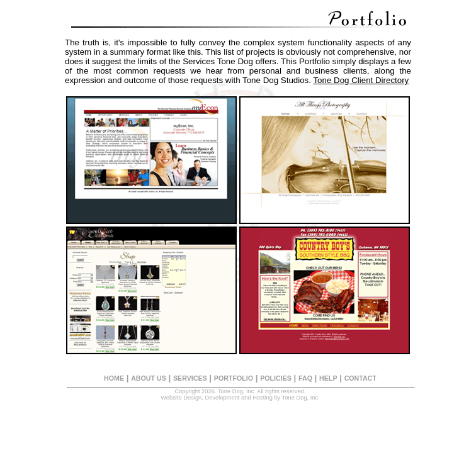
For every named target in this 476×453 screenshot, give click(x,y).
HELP (328, 378)
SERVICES (190, 378)
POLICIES (276, 378)
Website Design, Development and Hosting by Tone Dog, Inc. (240, 398)
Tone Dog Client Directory (361, 80)
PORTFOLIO (234, 378)
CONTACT (360, 378)
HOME (114, 378)
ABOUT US (149, 378)
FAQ (305, 378)
